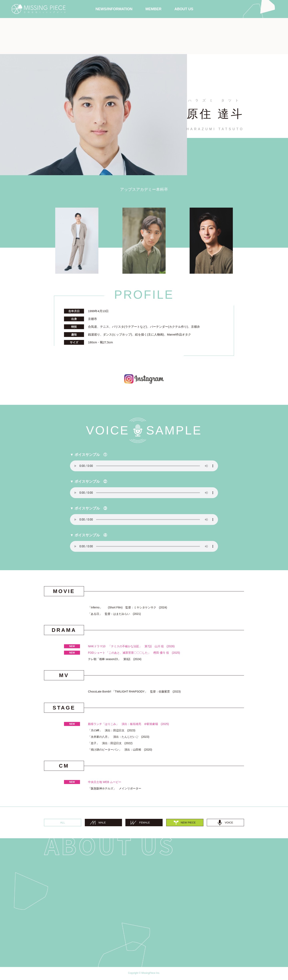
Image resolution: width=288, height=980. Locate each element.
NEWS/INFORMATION (114, 9)
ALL (63, 823)
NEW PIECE (185, 823)
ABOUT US (184, 9)
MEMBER (153, 9)
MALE (99, 823)
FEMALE (142, 823)
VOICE (225, 823)
